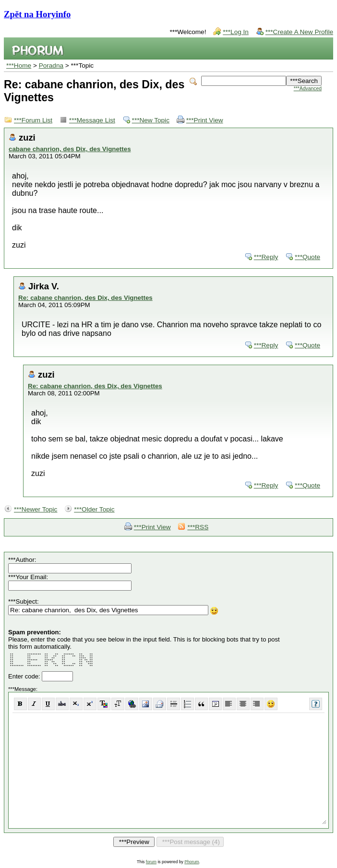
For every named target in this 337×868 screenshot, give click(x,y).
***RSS (198, 527)
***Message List (92, 120)
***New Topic (151, 120)
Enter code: (25, 676)
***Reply (266, 257)
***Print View (205, 120)
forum (151, 862)
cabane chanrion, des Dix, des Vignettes (70, 149)
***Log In (236, 32)
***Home (19, 65)
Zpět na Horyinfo (37, 14)
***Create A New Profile (299, 32)
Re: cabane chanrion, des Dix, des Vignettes (85, 298)
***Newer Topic (36, 509)
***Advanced (308, 89)
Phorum (192, 862)
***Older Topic (94, 509)
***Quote (307, 257)
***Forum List (33, 120)
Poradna (51, 65)
